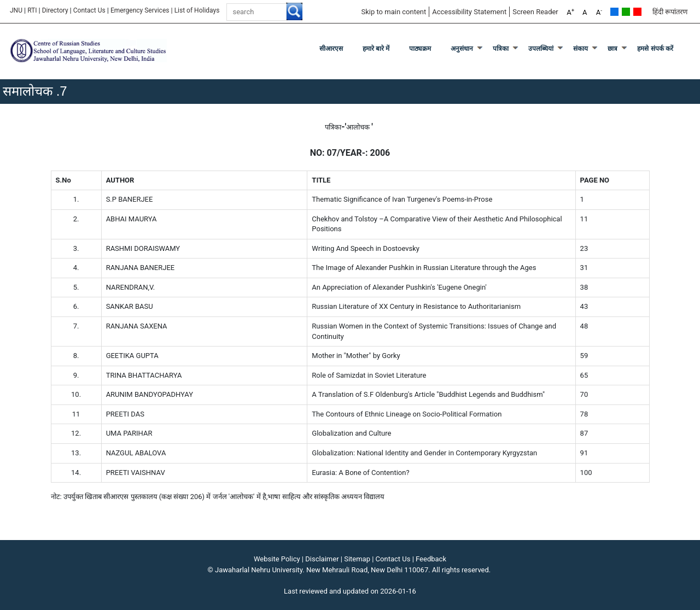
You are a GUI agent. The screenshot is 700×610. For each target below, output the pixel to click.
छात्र (612, 49)
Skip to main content (393, 12)
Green (626, 12)
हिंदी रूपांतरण (670, 12)
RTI (32, 10)
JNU (16, 10)
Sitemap (357, 559)
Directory (55, 10)
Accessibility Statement (469, 12)
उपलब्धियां (541, 49)
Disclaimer (322, 559)
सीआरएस (331, 49)
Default (614, 12)
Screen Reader (535, 12)
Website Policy (277, 559)
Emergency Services (140, 10)
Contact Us (89, 10)
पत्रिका (501, 49)
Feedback (431, 559)
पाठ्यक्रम (420, 49)
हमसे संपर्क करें (655, 49)
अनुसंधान (462, 49)
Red (637, 12)
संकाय (581, 49)
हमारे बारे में (376, 49)
